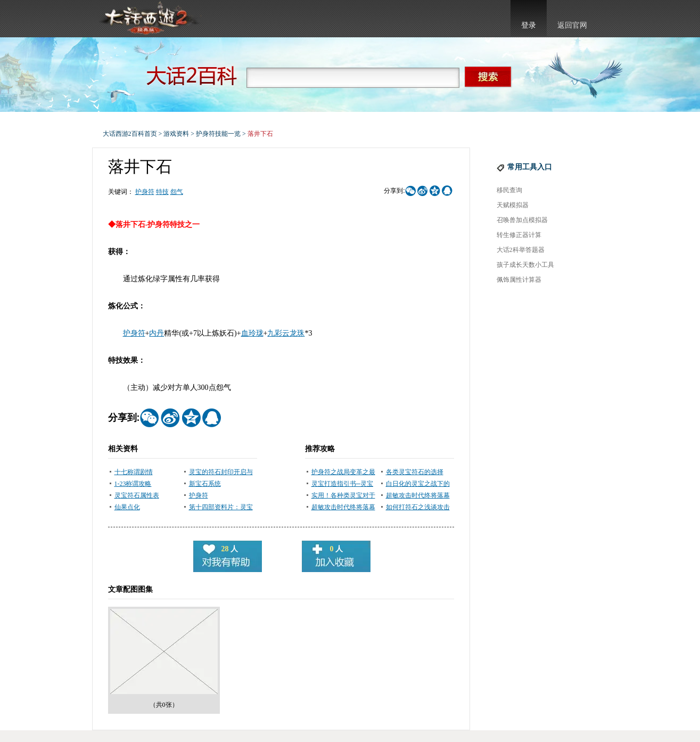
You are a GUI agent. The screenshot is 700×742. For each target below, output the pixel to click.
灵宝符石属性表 (137, 495)
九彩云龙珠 (286, 333)
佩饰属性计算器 (519, 280)
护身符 (145, 192)
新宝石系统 (205, 484)
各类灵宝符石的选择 (415, 472)
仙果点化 (127, 507)
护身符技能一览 (218, 134)
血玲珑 (252, 333)
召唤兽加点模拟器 (522, 220)
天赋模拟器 (513, 205)
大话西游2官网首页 (149, 19)
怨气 (177, 192)
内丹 (157, 333)
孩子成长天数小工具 (525, 265)
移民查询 (509, 190)
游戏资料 (176, 134)
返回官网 (572, 25)
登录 (529, 25)
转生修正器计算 (519, 235)
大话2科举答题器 (521, 250)
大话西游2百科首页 (130, 134)
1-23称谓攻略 (133, 484)
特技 (162, 192)
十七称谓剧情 (134, 472)
